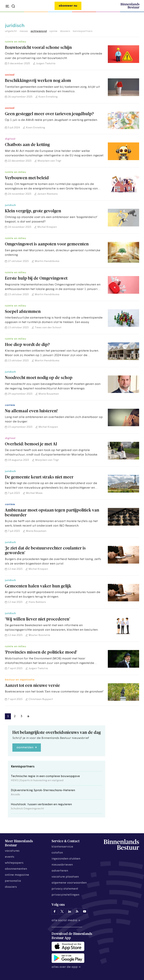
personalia (13, 881)
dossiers (65, 31)
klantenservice (62, 847)
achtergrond (39, 31)
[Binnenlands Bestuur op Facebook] (55, 911)
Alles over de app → (66, 967)
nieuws (24, 31)
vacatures (12, 851)
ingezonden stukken (66, 859)
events (10, 857)
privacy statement (65, 889)
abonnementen (16, 869)
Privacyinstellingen (65, 895)
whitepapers (14, 863)
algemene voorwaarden (69, 883)
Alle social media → (66, 920)
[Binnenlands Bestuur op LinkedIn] (70, 911)
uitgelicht (11, 31)
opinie (53, 31)
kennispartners (83, 31)
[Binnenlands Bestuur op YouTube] (85, 911)
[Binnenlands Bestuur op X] (62, 911)
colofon (57, 853)
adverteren (60, 871)
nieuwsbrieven (62, 865)
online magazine (17, 875)
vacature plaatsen (65, 877)
